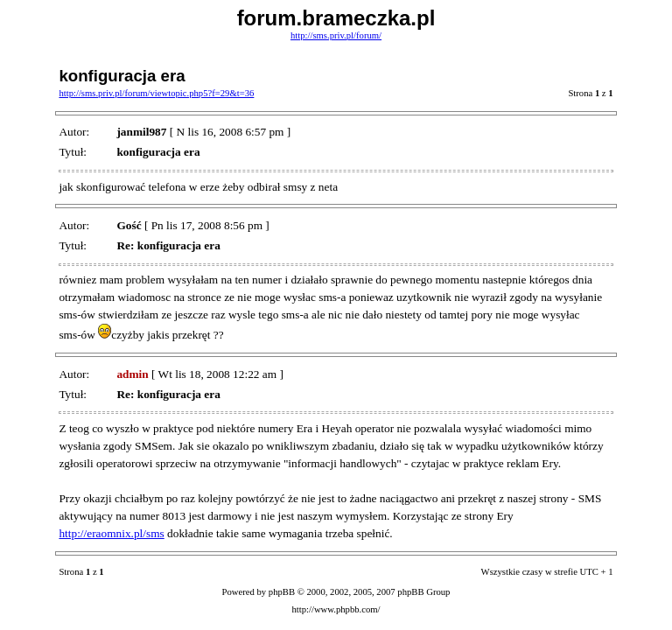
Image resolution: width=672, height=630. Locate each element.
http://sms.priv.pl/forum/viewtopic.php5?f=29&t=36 (156, 93)
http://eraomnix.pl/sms (111, 533)
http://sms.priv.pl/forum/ (336, 35)
